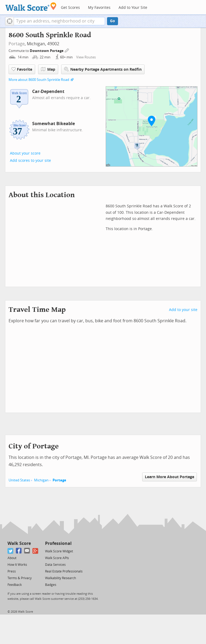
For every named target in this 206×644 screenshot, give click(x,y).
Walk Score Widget (59, 551)
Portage (17, 44)
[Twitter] (11, 551)
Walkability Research (60, 578)
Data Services (55, 565)
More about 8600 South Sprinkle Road (39, 80)
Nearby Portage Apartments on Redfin (103, 69)
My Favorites (99, 8)
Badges (51, 585)
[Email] (27, 551)
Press (12, 571)
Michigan (41, 480)
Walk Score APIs (57, 558)
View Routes (86, 57)
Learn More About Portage (170, 477)
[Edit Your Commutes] (67, 50)
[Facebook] (19, 551)
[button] (10, 21)
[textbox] (59, 21)
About (12, 558)
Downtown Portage (47, 51)
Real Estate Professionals (64, 571)
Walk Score (19, 543)
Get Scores (70, 8)
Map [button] (48, 69)
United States (19, 480)
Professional (58, 543)
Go (113, 21)
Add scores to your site (30, 161)
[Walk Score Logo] (31, 7)
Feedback (15, 585)
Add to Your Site (133, 8)
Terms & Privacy (20, 578)
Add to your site (183, 310)
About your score (25, 153)
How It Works (17, 565)
